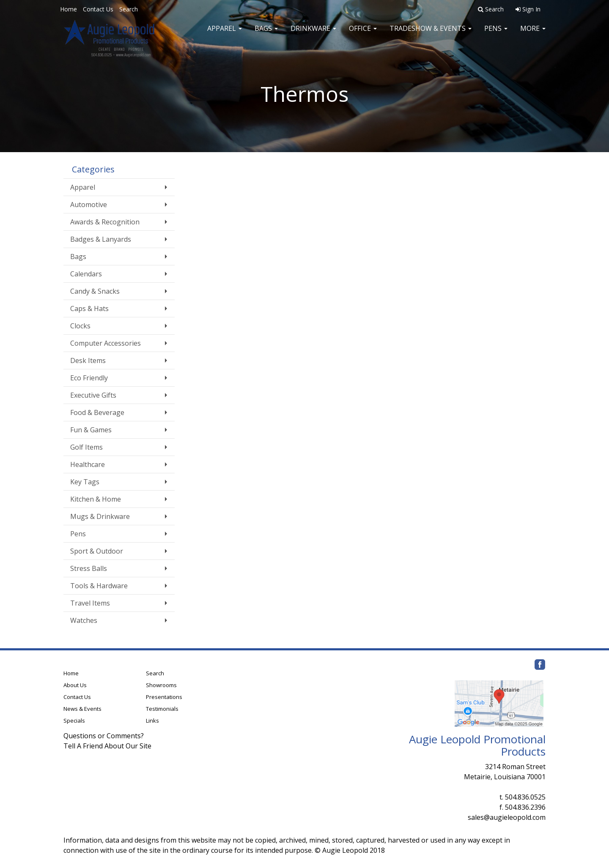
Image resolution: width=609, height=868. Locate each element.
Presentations (164, 697)
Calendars (86, 274)
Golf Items (86, 447)
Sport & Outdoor (97, 551)
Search (129, 9)
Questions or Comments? (104, 736)
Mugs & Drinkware (100, 516)
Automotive (89, 205)
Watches (84, 620)
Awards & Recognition (105, 222)
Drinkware (313, 34)
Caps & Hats (89, 308)
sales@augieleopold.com (507, 817)
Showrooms (161, 685)
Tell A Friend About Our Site (107, 746)
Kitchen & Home (96, 499)
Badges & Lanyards (101, 239)
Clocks (80, 326)
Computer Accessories (106, 343)
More (533, 34)
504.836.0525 (525, 797)
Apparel (225, 34)
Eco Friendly (89, 378)
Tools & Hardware (99, 586)
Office (363, 34)
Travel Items (90, 603)
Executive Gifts (93, 395)
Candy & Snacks (95, 291)
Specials (74, 721)
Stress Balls (89, 568)
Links (152, 721)
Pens (496, 34)
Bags (266, 34)
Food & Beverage (97, 412)
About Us (75, 685)
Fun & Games (91, 430)
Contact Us (98, 9)
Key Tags (85, 482)
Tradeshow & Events (431, 34)
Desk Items (88, 360)
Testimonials (162, 709)
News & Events (82, 709)
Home (69, 9)
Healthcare (88, 464)
